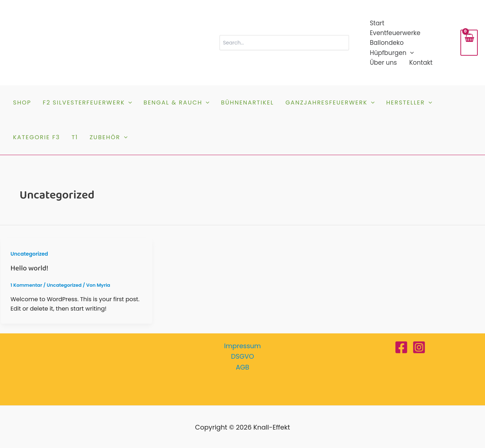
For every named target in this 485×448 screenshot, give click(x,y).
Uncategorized (29, 254)
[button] (410, 53)
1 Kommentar (26, 285)
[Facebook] (401, 347)
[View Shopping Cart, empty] (469, 43)
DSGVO (243, 356)
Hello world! (29, 268)
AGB (242, 367)
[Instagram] (419, 347)
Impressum (243, 346)
